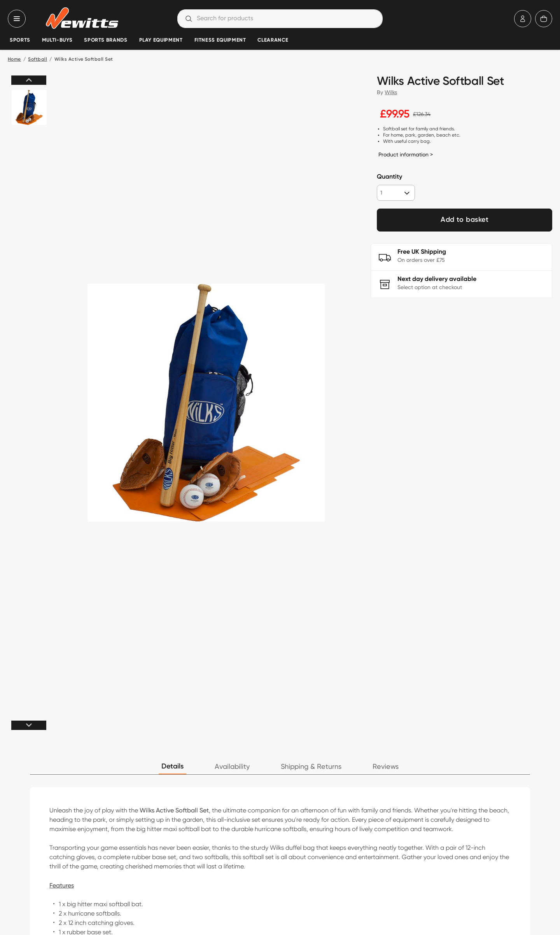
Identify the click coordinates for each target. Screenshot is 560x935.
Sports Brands (106, 40)
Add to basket (465, 220)
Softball (38, 60)
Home (14, 60)
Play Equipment (161, 40)
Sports (20, 40)
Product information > (406, 154)
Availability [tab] (232, 767)
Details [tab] (172, 767)
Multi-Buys (57, 40)
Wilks (391, 92)
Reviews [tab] (386, 767)
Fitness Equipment (220, 40)
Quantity (389, 177)
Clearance (273, 40)
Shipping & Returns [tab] (311, 767)
